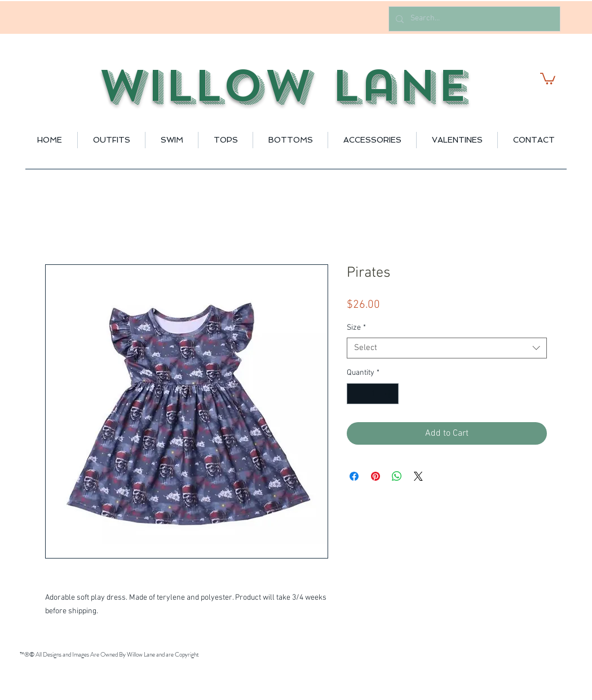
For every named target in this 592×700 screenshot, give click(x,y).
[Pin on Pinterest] (375, 476)
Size (356, 328)
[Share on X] (418, 476)
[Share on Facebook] (354, 476)
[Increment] (390, 394)
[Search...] (473, 19)
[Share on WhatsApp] (397, 476)
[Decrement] (355, 394)
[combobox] (447, 348)
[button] (548, 78)
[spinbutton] (373, 394)
